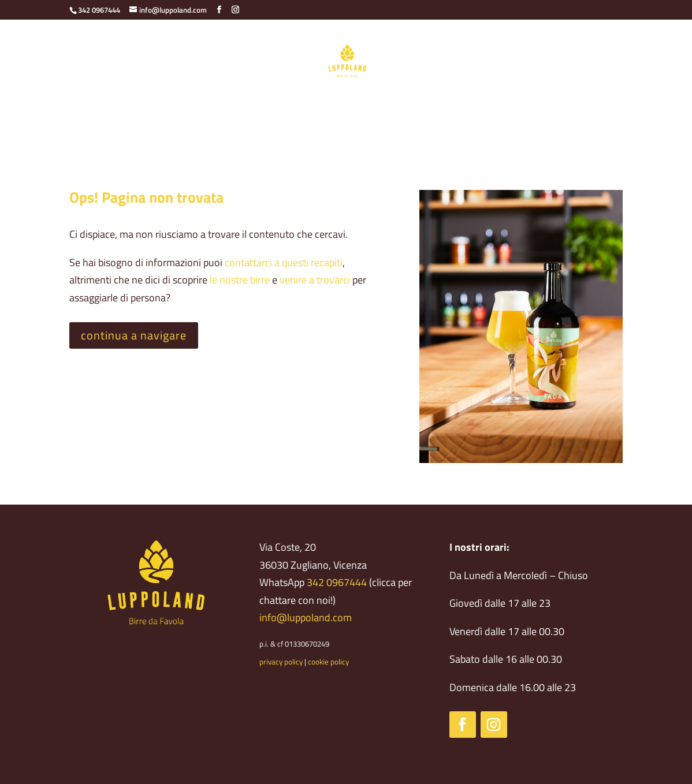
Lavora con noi (346, 132)
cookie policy (328, 662)
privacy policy (281, 662)
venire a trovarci (315, 280)
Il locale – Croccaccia (338, 109)
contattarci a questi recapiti (284, 262)
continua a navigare (134, 335)
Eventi (581, 109)
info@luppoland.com (306, 617)
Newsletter (531, 109)
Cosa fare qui (420, 109)
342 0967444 (337, 582)
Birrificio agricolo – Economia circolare (161, 109)
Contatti (477, 109)
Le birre (267, 109)
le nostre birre (240, 280)
